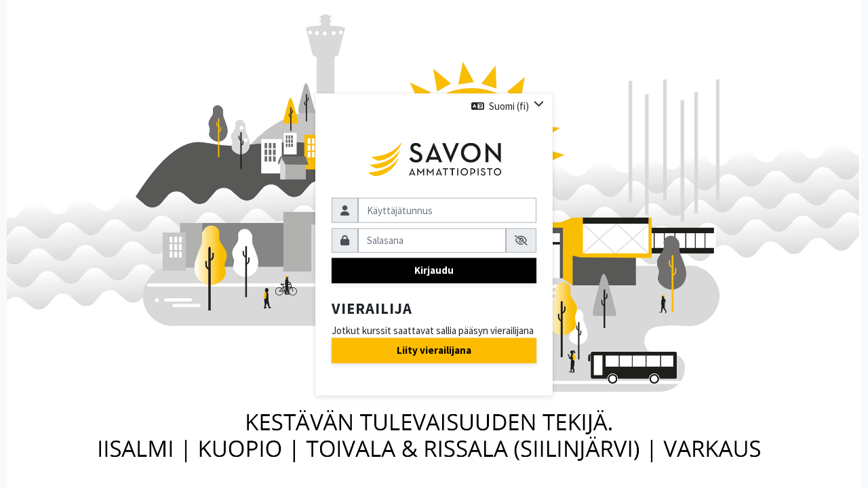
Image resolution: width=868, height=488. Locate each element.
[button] (508, 106)
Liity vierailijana (434, 350)
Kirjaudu (434, 270)
